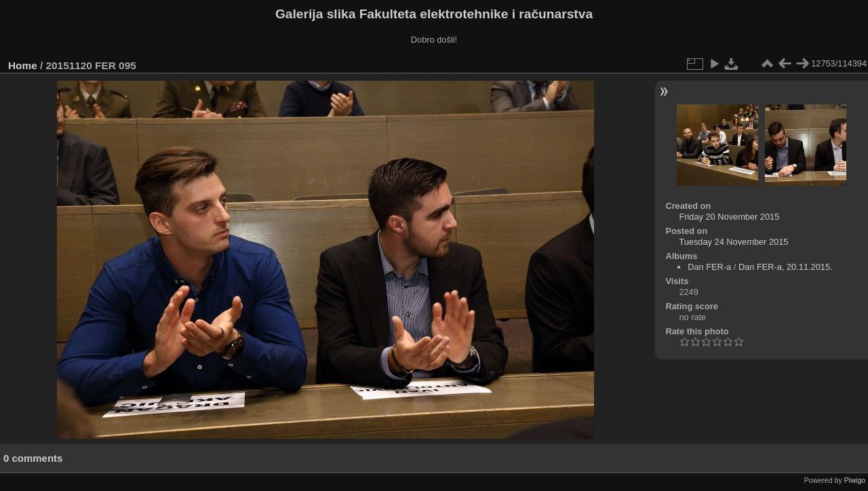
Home (23, 65)
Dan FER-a (709, 267)
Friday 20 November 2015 (729, 217)
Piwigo (855, 480)
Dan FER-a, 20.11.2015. (786, 267)
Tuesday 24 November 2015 (733, 242)
